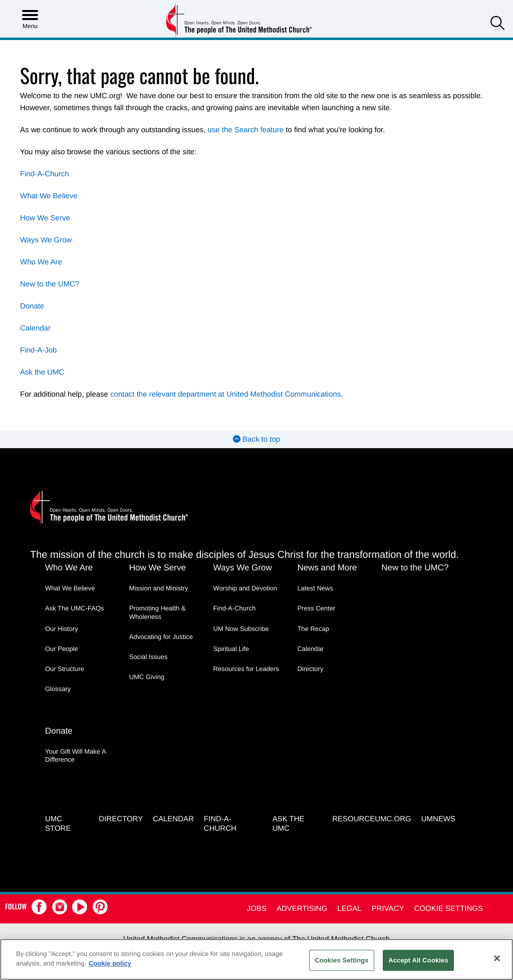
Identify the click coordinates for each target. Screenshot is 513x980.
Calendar (35, 328)
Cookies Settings (342, 960)
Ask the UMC (42, 372)
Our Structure (65, 669)
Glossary (58, 689)
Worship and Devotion (245, 588)
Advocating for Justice (161, 637)
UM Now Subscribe (241, 629)
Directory (310, 669)
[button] (497, 24)
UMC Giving (147, 677)
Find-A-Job (38, 350)
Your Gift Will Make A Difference (75, 755)
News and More (327, 568)
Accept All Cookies (418, 960)
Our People (62, 649)
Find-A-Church (45, 174)
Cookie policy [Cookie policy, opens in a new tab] (110, 963)
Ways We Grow (46, 240)
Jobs (257, 909)
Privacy (388, 909)
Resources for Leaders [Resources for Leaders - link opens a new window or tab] (246, 669)
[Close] (497, 958)
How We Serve (45, 218)
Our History (62, 629)
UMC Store (58, 824)
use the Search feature (245, 130)
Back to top (256, 439)
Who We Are (41, 262)
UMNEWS (438, 819)
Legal (349, 909)
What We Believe (49, 196)
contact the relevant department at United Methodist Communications (225, 394)
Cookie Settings (448, 909)
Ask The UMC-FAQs (75, 608)
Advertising (302, 909)
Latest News (315, 588)
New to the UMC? (50, 284)
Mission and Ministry (159, 588)
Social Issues (149, 657)
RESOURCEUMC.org (372, 819)
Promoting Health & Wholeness (158, 612)
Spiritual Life (231, 649)
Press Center (316, 608)
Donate (32, 306)
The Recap (313, 629)
